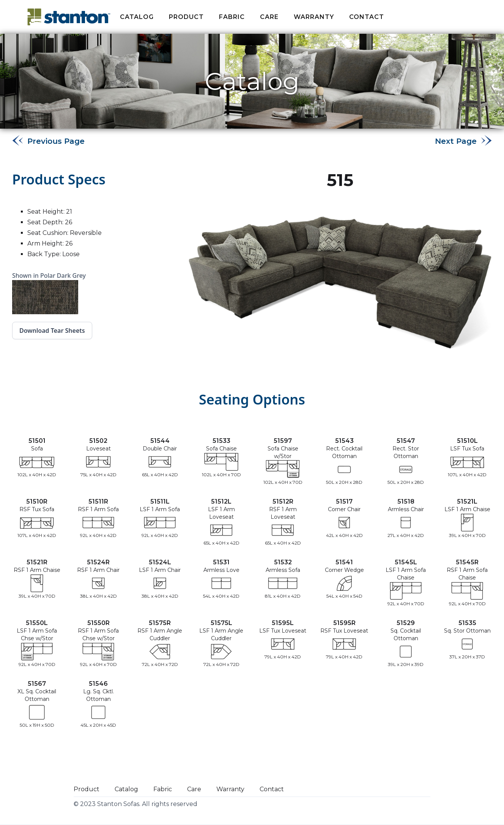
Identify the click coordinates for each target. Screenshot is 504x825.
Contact (367, 17)
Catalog (137, 17)
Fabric (163, 789)
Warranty (314, 17)
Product (186, 17)
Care (269, 17)
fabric (232, 17)
